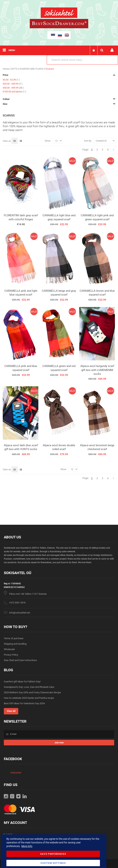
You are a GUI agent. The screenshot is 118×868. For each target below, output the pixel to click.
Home (6, 69)
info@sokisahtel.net (20, 613)
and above (14, 92)
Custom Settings (53, 863)
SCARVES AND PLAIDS (32, 69)
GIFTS (15, 69)
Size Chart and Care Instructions (20, 660)
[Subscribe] (59, 743)
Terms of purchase (14, 638)
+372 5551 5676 (17, 603)
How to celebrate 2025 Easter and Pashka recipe (29, 698)
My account (112, 50)
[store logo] (59, 13)
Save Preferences (53, 854)
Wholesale (9, 649)
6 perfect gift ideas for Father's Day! (22, 682)
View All (11, 711)
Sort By (88, 141)
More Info (27, 846)
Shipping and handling (15, 644)
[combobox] (82, 60)
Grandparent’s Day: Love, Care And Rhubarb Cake (29, 687)
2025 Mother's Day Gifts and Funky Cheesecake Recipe (32, 692)
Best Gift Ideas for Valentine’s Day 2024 (24, 703)
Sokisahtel (16, 773)
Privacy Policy (11, 655)
